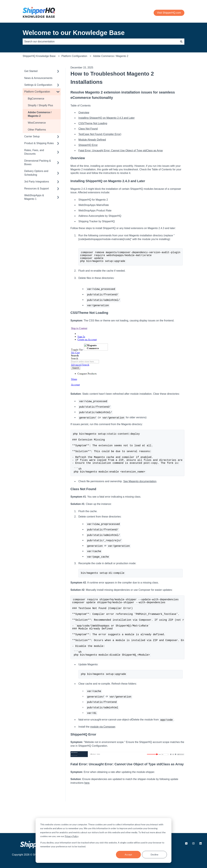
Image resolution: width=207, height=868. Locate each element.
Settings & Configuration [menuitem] (38, 85)
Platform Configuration (74, 56)
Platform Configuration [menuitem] (37, 92)
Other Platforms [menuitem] (37, 130)
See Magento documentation (140, 493)
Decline (155, 854)
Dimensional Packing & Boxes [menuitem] (38, 162)
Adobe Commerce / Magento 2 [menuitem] (40, 114)
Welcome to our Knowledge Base (74, 33)
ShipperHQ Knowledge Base (39, 56)
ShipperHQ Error (88, 145)
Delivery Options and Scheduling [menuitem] (36, 173)
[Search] (181, 42)
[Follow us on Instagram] (193, 844)
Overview (84, 113)
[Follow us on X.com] (186, 844)
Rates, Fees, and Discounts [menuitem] (34, 152)
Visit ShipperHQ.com (169, 13)
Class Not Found (88, 129)
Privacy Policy (71, 836)
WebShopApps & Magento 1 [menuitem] (34, 197)
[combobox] (100, 42)
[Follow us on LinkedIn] (201, 844)
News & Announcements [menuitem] (38, 78)
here (87, 809)
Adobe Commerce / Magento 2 (111, 56)
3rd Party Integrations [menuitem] (37, 182)
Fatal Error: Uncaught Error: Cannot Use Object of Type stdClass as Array (121, 151)
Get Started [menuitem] (31, 71)
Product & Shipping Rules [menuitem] (39, 143)
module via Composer (103, 753)
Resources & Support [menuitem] (37, 189)
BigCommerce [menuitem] (36, 99)
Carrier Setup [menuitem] (32, 136)
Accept (128, 854)
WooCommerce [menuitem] (37, 123)
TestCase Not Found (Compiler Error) (100, 134)
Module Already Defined (92, 140)
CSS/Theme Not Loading (93, 123)
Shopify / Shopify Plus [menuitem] (40, 105)
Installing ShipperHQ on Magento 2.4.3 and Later (107, 118)
